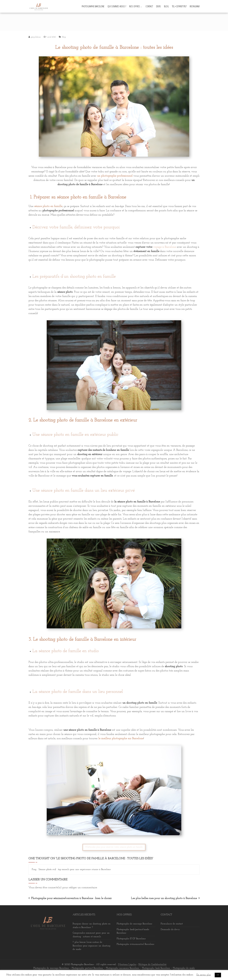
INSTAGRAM (195, 6)
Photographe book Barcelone (156, 968)
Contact (149, 6)
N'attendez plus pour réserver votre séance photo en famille (114, 847)
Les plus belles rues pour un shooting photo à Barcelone (164, 898)
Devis (158, 6)
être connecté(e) (52, 888)
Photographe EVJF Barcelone (131, 939)
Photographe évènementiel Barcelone (135, 944)
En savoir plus (204, 975)
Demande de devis (170, 930)
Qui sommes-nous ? (117, 6)
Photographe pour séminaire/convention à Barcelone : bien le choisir (71, 898)
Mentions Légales (127, 965)
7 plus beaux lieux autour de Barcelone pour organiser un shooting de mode (92, 946)
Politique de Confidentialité (152, 965)
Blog (166, 6)
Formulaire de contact (172, 924)
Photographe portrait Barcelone (88, 968)
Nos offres (135, 6)
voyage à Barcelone (165, 247)
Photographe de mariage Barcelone (134, 924)
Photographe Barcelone (93, 6)
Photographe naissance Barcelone (123, 968)
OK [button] (218, 975)
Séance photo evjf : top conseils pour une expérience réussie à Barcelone (75, 870)
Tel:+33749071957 (179, 6)
